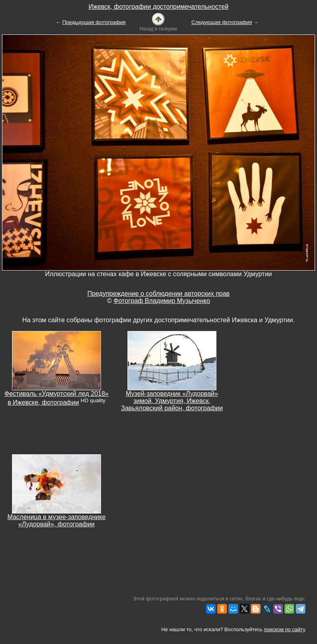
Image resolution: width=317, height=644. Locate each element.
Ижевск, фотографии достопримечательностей (158, 7)
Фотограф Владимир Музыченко (162, 301)
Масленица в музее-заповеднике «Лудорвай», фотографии (56, 521)
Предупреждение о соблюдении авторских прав (158, 294)
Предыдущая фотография (94, 22)
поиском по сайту (285, 629)
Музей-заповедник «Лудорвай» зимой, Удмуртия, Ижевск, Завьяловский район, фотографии (172, 401)
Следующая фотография (222, 22)
